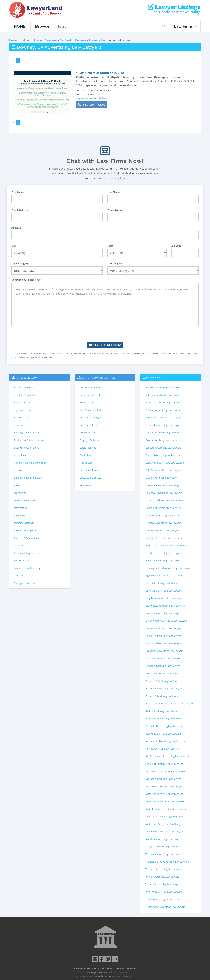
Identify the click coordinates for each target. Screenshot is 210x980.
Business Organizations (27, 448)
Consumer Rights (89, 425)
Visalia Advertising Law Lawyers (162, 899)
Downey (81, 40)
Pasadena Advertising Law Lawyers (164, 688)
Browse (42, 26)
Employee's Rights (89, 440)
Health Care (86, 463)
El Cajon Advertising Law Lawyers (163, 478)
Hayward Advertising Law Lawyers (163, 561)
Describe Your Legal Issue (26, 280)
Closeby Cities (154, 378)
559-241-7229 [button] (92, 105)
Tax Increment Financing (27, 568)
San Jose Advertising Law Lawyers (163, 779)
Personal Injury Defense (27, 553)
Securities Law (22, 561)
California (66, 40)
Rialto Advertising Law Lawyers (162, 711)
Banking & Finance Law (26, 433)
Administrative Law (24, 387)
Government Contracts (26, 500)
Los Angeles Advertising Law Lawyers (165, 606)
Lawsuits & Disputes (90, 478)
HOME (20, 26)
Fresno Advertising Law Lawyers (162, 530)
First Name (18, 192)
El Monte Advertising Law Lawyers (163, 485)
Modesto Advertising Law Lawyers (163, 613)
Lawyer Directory (45, 40)
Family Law (86, 455)
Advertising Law (22, 402)
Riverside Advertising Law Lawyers (164, 726)
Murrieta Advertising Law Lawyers (163, 628)
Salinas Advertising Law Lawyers (163, 749)
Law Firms (185, 26)
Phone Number (116, 210)
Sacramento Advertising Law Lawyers (165, 741)
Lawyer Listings (174, 7)
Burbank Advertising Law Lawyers (163, 418)
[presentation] (105, 334)
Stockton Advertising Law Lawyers (163, 839)
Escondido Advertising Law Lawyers (164, 500)
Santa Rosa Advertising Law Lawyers (165, 824)
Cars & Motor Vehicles (91, 410)
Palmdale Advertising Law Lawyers (164, 681)
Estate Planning (88, 448)
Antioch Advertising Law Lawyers (163, 395)
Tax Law (18, 576)
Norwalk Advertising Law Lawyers (163, 636)
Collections (20, 455)
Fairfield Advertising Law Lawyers (163, 508)
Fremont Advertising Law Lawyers (163, 523)
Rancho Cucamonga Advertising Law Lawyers (169, 704)
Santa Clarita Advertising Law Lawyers (166, 809)
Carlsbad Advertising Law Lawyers (163, 425)
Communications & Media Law (30, 463)
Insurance (19, 515)
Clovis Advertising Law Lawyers (162, 440)
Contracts (19, 470)
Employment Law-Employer (29, 478)
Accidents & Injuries (90, 387)
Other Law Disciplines (98, 378)
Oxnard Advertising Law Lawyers (163, 673)
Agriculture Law (22, 410)
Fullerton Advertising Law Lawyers (163, 538)
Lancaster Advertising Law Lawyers (164, 591)
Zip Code (176, 246)
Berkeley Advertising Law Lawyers (163, 410)
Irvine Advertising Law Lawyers (162, 583)
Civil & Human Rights (91, 418)
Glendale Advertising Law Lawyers (163, 553)
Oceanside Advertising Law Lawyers (164, 651)
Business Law (98, 40)
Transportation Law (25, 583)
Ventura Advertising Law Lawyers (163, 884)
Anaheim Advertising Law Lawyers (163, 387)
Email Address (20, 210)
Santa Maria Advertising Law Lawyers (165, 816)
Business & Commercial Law (29, 440)
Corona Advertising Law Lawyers (163, 455)
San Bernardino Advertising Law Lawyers (167, 756)
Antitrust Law (21, 418)
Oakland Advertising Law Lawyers (163, 643)
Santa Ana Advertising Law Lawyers (164, 794)
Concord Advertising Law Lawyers (163, 448)
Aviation (18, 425)
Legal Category (20, 264)
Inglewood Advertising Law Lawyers (164, 576)
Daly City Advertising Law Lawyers (163, 470)
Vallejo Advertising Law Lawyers (162, 877)
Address (16, 228)
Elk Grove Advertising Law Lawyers (164, 493)
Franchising (20, 493)
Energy (18, 485)
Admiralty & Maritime (26, 395)
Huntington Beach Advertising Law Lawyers (168, 568)
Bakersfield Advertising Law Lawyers (165, 402)
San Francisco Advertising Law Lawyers (166, 771)
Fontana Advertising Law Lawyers (163, 515)
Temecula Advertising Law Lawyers (164, 854)
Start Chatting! (105, 345)
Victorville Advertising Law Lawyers (164, 892)
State (110, 246)
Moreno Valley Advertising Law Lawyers (166, 621)
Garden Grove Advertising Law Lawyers (166, 545)
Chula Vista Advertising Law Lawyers (165, 433)
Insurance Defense (24, 523)
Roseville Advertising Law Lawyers (163, 734)
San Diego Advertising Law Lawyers (164, 764)
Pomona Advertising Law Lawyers (163, 696)
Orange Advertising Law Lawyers (163, 666)
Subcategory (115, 264)
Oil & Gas (19, 545)
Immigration (21, 508)
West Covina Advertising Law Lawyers (165, 907)
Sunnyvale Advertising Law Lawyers (164, 847)
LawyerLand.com (20, 40)
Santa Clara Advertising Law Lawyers (165, 801)
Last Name (114, 192)
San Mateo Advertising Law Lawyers (164, 786)
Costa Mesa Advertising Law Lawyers (165, 463)
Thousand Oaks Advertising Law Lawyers (167, 862)
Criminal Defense (89, 433)
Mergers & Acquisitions (26, 538)
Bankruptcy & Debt (90, 395)
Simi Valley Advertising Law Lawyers (164, 832)
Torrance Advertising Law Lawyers (163, 869)
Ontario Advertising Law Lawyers (163, 658)
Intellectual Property (25, 530)
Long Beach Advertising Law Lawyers (165, 598)
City (14, 246)
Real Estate (86, 485)
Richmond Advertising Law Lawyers (164, 719)
